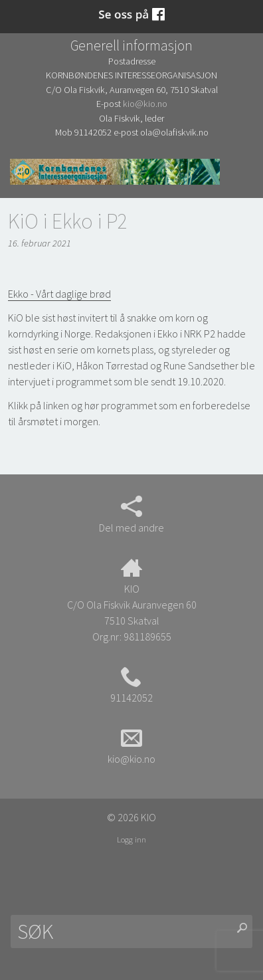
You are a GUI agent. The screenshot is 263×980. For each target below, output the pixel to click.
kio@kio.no (145, 104)
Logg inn (131, 839)
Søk (23, 171)
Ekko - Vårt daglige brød (59, 294)
